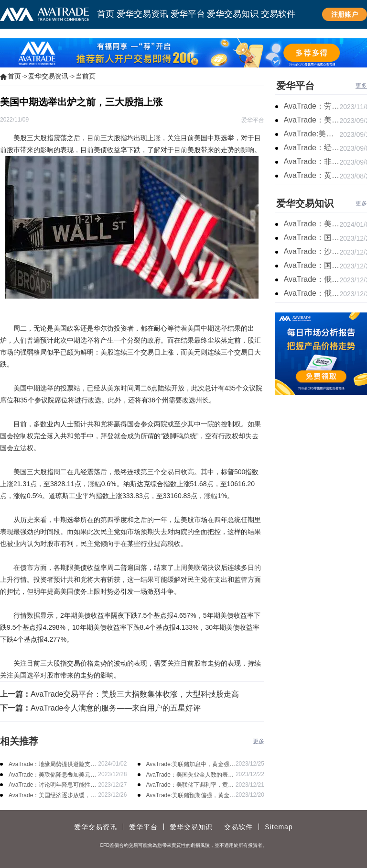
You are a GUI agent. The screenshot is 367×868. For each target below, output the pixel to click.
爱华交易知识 (305, 203)
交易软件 (238, 827)
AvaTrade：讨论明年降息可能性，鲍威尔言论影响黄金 (52, 785)
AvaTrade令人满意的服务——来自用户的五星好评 (116, 708)
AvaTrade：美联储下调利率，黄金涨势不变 (190, 785)
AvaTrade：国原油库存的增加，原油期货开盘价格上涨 (312, 238)
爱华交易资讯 (48, 76)
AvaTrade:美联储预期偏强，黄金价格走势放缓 (191, 796)
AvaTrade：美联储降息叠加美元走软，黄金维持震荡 (52, 775)
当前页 (86, 76)
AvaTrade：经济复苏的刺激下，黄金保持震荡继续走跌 (312, 148)
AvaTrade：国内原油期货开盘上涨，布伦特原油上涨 (312, 265)
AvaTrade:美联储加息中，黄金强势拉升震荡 (191, 765)
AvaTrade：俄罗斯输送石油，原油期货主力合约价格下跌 (312, 279)
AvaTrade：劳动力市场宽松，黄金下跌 (312, 106)
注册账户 (345, 14)
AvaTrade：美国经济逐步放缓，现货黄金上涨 (52, 796)
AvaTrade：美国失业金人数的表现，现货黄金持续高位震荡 (187, 775)
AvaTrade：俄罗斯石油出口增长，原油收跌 (312, 293)
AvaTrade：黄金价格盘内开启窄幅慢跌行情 (312, 175)
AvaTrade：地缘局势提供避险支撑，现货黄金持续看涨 (49, 765)
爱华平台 (295, 86)
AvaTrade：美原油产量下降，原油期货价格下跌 (312, 224)
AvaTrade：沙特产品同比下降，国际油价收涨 (312, 251)
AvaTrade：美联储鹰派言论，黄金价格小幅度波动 (312, 120)
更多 (259, 741)
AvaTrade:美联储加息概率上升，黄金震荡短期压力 (312, 134)
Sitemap (279, 827)
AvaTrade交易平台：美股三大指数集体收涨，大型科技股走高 (135, 694)
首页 (14, 76)
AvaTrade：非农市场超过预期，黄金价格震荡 (312, 161)
